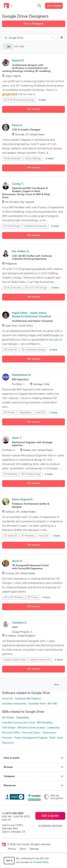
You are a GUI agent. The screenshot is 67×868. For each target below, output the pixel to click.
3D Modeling (10, 474)
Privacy (12, 849)
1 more (53, 413)
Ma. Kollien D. (21, 252)
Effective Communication (31, 728)
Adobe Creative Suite (15, 660)
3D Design (33, 597)
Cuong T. (18, 184)
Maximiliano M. (22, 375)
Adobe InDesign (33, 159)
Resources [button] (34, 785)
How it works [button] (34, 758)
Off (9, 47)
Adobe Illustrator (12, 159)
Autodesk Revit (37, 704)
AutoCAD (40, 413)
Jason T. (17, 438)
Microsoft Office (11, 733)
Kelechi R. (18, 61)
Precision (7, 738)
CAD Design (9, 728)
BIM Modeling (45, 723)
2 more (49, 159)
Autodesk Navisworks (14, 704)
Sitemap (34, 849)
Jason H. (17, 561)
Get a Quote (54, 6)
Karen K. (17, 125)
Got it (9, 861)
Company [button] (34, 776)
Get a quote (33, 109)
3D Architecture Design (33, 350)
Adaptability (23, 718)
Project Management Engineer (31, 738)
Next (58, 685)
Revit (52, 738)
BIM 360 (52, 704)
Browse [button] (34, 767)
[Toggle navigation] (8, 6)
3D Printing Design (31, 474)
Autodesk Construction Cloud (18, 723)
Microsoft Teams (31, 733)
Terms (23, 849)
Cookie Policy (41, 862)
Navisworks (49, 733)
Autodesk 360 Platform (28, 699)
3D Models (9, 413)
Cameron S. (19, 623)
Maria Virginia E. (23, 500)
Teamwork (8, 743)
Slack (60, 738)
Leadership (53, 728)
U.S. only (19, 47)
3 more (42, 100)
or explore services (50, 826)
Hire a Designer (34, 24)
